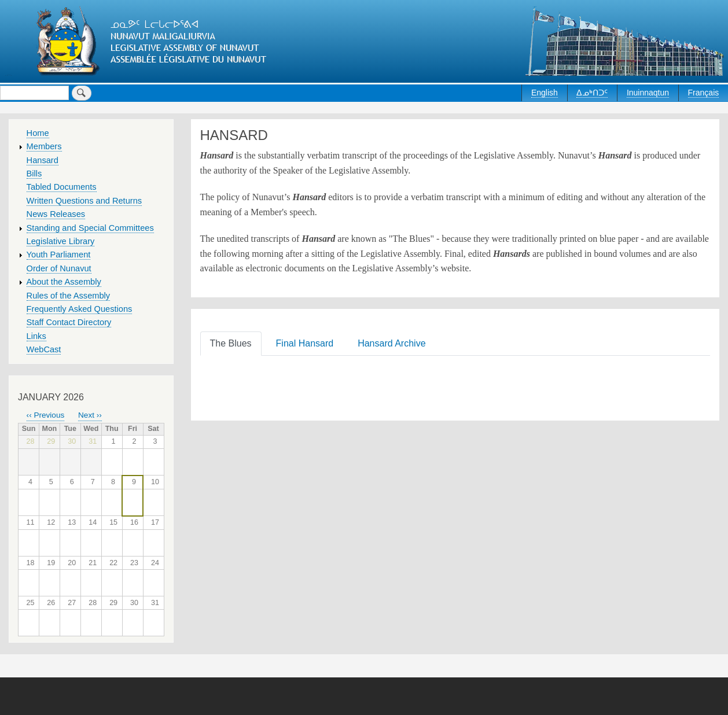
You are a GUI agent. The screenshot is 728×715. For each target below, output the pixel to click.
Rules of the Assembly (69, 296)
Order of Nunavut (59, 268)
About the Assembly (64, 282)
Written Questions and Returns (84, 201)
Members (44, 146)
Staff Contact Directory (69, 322)
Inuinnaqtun (648, 93)
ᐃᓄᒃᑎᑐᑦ (592, 93)
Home (38, 133)
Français (704, 93)
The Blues (231, 343)
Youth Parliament (59, 255)
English (545, 93)
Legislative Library (61, 241)
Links (36, 336)
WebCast (44, 349)
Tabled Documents (62, 187)
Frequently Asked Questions (80, 309)
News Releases (56, 214)
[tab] (233, 343)
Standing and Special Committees (90, 228)
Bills (34, 174)
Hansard (43, 160)
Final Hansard (305, 343)
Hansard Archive (391, 343)
